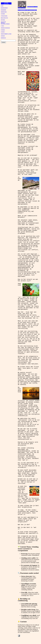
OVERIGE (3, 30)
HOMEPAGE (3, 38)
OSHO (2, 6)
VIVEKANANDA (4, 16)
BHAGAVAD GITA (4, 18)
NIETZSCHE (3, 22)
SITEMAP (3, 36)
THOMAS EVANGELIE (5, 28)
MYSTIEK (3, 20)
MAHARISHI (3, 10)
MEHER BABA (4, 12)
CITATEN (3, 32)
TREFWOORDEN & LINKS (6, 34)
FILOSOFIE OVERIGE (5, 24)
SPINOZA (3, 23)
